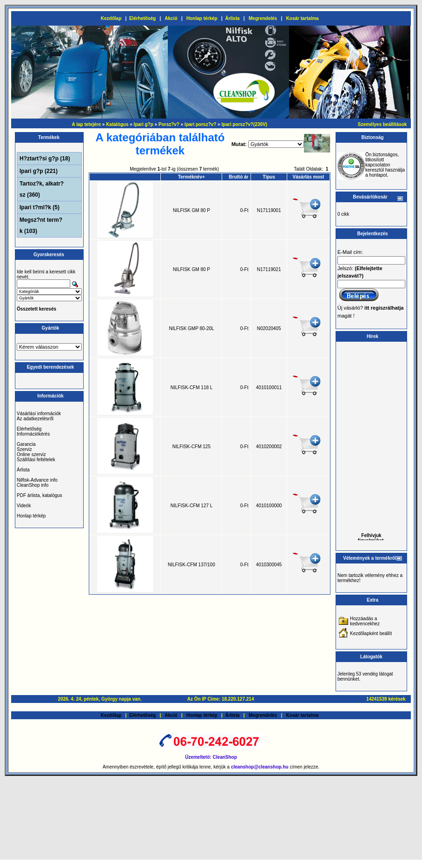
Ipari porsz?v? (200, 124)
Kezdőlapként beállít (371, 633)
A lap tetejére (86, 124)
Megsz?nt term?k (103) (41, 225)
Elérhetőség (142, 18)
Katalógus (117, 124)
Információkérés (33, 434)
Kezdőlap (111, 18)
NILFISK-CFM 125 (191, 447)
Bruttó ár (238, 177)
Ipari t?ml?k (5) (40, 207)
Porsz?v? (169, 124)
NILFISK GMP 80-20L (192, 328)
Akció (171, 18)
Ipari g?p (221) (39, 171)
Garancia (26, 444)
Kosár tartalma (303, 18)
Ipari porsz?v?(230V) (244, 124)
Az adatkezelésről (35, 419)
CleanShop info (33, 485)
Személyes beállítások (382, 124)
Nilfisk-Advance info (37, 480)
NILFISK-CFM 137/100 (191, 565)
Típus (269, 177)
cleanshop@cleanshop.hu (260, 767)
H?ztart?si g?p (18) (45, 159)
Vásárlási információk (39, 414)
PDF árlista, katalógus (40, 495)
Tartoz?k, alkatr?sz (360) (42, 189)
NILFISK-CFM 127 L (191, 506)
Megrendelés (263, 18)
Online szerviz (31, 454)
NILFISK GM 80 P (191, 210)
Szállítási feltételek (36, 460)
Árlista (232, 18)
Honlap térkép (202, 18)
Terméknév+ (191, 177)
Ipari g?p (144, 124)
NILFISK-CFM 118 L (191, 388)
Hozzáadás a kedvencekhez (365, 621)
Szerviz (24, 449)
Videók (24, 506)
